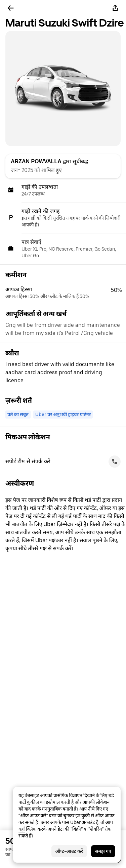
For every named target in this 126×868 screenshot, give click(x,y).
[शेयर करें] (115, 8)
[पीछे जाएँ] (11, 8)
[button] (66, 293)
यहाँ (22, 829)
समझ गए (103, 851)
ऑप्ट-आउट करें (69, 851)
